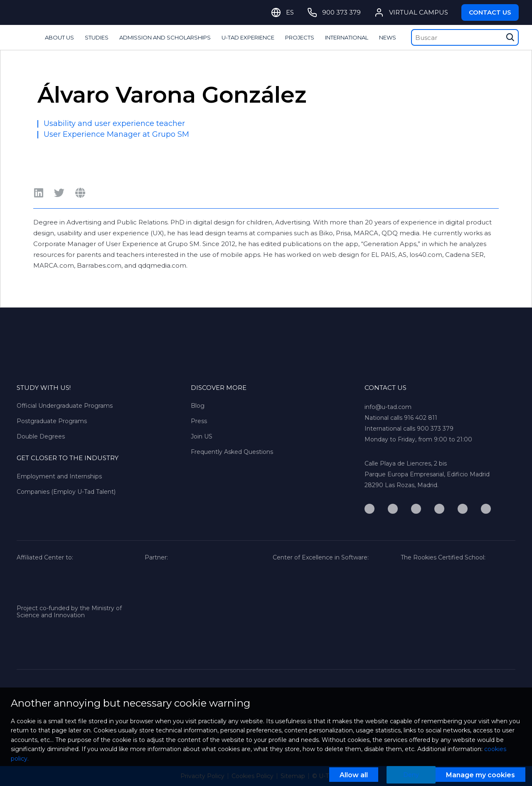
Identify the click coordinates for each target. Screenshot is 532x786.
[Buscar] (465, 37)
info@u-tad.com (388, 407)
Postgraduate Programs (52, 421)
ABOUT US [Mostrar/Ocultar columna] (59, 37)
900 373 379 (435, 429)
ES (290, 12)
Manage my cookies (480, 775)
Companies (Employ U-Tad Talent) (66, 492)
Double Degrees (41, 436)
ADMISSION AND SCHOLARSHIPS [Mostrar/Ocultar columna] (165, 37)
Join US (202, 436)
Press (199, 421)
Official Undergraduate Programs (65, 406)
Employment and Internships (59, 476)
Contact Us (490, 12)
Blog (198, 406)
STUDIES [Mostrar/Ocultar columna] (97, 37)
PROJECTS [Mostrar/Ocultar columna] (300, 37)
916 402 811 (421, 418)
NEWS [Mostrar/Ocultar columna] (388, 37)
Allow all (354, 775)
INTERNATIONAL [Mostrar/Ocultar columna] (347, 37)
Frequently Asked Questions (232, 452)
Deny (411, 775)
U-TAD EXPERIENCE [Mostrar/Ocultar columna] (248, 37)
